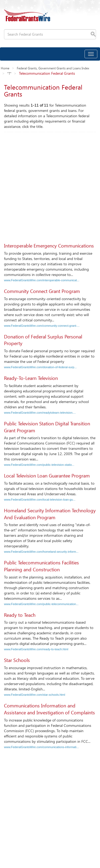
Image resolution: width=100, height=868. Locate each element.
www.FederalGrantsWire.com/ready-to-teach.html (36, 649)
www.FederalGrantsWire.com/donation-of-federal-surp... (40, 367)
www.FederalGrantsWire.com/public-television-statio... (39, 465)
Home (5, 68)
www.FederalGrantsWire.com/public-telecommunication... (41, 604)
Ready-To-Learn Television (31, 378)
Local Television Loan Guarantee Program (47, 476)
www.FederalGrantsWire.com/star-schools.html (35, 695)
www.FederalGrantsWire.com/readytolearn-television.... (40, 413)
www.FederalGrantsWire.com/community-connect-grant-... (42, 326)
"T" (9, 73)
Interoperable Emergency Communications (49, 246)
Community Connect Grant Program (42, 291)
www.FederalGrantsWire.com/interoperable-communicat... (42, 280)
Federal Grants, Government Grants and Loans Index (53, 68)
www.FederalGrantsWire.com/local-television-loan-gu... (40, 500)
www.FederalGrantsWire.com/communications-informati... (41, 747)
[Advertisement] (50, 185)
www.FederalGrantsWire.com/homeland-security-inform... (41, 552)
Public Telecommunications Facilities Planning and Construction (41, 566)
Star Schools (17, 660)
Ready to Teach (20, 615)
